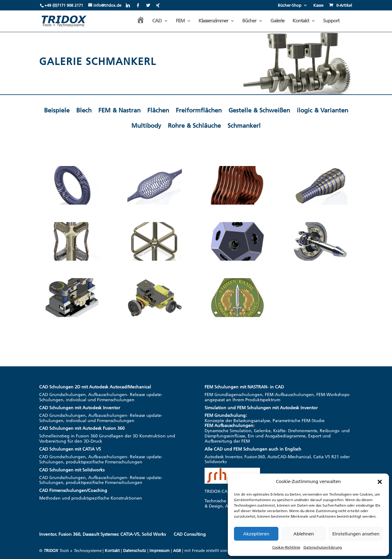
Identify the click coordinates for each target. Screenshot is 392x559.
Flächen (158, 110)
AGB (177, 551)
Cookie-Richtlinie (286, 547)
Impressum (160, 551)
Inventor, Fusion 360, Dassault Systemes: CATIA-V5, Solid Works (102, 534)
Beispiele (57, 110)
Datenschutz (135, 551)
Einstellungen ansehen (356, 534)
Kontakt (301, 21)
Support (331, 21)
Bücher (249, 21)
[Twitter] (148, 5)
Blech (84, 110)
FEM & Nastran (119, 110)
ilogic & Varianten (322, 110)
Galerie (277, 21)
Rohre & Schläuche (194, 126)
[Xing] (158, 5)
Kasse (318, 6)
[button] (380, 482)
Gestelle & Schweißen (259, 110)
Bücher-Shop (290, 6)
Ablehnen (304, 534)
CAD (157, 21)
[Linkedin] (128, 5)
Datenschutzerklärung (323, 547)
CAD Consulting (190, 534)
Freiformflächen (199, 110)
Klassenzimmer (213, 21)
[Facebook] (138, 5)
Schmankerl (244, 126)
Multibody (146, 126)
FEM (180, 21)
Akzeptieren (256, 534)
